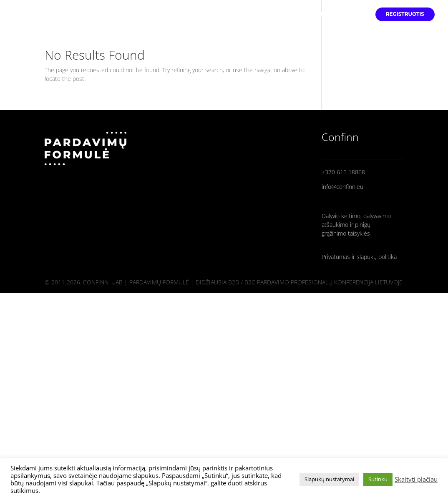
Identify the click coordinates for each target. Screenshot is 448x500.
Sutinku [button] (378, 479)
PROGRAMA (349, 14)
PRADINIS (265, 14)
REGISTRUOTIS (405, 14)
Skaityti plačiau (416, 479)
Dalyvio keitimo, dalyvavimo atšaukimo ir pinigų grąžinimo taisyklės (356, 225)
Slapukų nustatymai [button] (329, 479)
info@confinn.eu (342, 187)
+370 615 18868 (343, 172)
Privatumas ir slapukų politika (359, 257)
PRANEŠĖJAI (306, 14)
